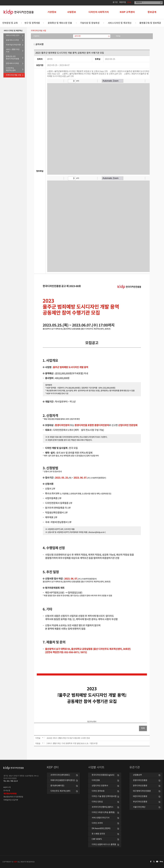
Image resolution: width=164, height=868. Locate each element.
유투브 (158, 862)
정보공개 (152, 12)
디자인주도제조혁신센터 (11, 69)
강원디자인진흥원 (140, 780)
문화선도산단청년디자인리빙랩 (12, 58)
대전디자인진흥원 (140, 796)
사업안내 (36, 36)
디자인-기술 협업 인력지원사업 (104, 796)
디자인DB (96, 780)
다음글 (38, 743)
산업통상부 (137, 775)
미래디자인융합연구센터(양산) (63, 780)
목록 (143, 728)
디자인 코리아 (97, 823)
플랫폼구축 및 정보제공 (150, 23)
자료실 (118, 36)
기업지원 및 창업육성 (90, 23)
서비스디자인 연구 (13, 36)
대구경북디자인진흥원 (142, 791)
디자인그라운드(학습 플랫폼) (103, 812)
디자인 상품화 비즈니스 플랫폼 (104, 845)
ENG (129, 2)
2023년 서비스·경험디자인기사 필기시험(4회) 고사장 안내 (68, 738)
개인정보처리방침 (10, 794)
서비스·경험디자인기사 (13, 51)
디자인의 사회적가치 (99, 12)
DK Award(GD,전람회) (101, 829)
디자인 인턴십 (97, 802)
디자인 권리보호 (98, 791)
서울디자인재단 (139, 807)
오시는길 (7, 791)
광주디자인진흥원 (140, 786)
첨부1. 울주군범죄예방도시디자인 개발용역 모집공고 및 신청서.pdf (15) (92, 74)
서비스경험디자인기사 (101, 818)
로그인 (115, 2)
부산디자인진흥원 (140, 802)
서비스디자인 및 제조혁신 (120, 23)
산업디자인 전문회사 (100, 786)
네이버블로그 (162, 862)
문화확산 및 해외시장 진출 (60, 23)
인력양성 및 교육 (10, 23)
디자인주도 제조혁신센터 (60, 791)
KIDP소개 (7, 787)
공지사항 (77, 36)
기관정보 (52, 12)
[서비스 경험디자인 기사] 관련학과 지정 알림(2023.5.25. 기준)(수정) (72, 743)
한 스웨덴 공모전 (98, 834)
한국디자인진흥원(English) (103, 775)
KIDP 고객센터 (127, 12)
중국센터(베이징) (57, 786)
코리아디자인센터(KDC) (60, 775)
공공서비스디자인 (12, 40)
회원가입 (123, 2)
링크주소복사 (92, 722)
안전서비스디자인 (12, 64)
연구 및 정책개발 (32, 23)
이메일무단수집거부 (11, 800)
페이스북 (150, 862)
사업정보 (72, 12)
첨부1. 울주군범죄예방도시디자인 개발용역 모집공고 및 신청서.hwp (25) (77, 71)
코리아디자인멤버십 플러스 (103, 807)
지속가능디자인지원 (13, 45)
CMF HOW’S (97, 839)
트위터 (154, 862)
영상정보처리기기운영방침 (13, 797)
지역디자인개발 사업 (13, 75)
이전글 (38, 738)
